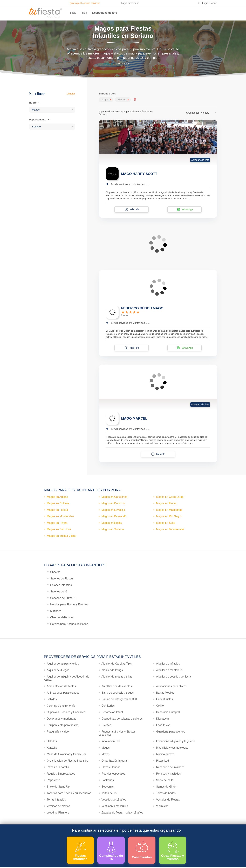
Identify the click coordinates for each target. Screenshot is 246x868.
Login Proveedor (130, 3)
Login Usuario (210, 3)
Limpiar (71, 94)
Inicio (73, 13)
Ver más (122, 63)
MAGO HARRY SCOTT (139, 174)
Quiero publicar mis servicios (85, 3)
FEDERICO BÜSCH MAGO (142, 308)
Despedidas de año (105, 13)
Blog (84, 13)
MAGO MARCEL (134, 418)
